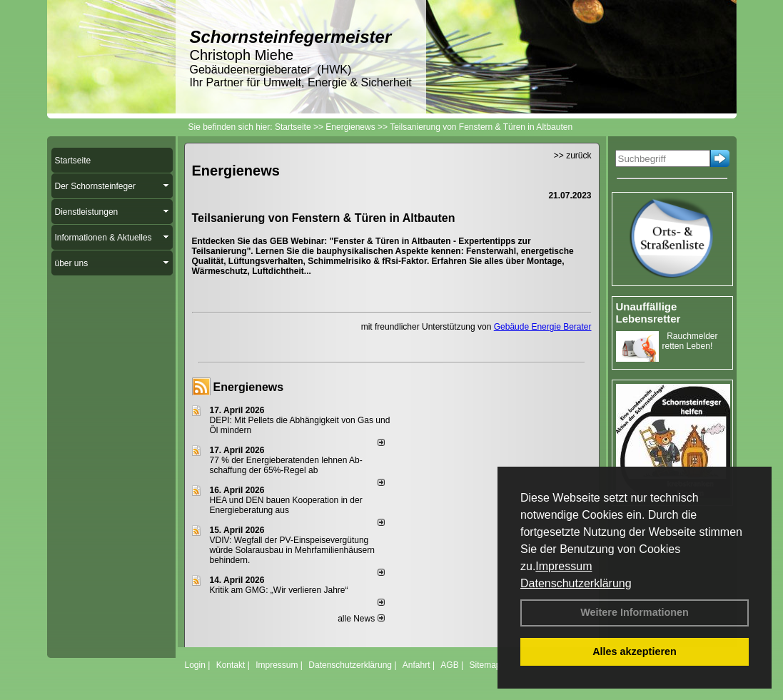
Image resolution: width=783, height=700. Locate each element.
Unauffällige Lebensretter (648, 313)
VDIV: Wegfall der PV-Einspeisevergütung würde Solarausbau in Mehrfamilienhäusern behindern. (292, 550)
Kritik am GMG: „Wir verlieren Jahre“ (279, 590)
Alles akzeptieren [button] (635, 651)
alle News (361, 619)
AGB (449, 665)
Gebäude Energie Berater (543, 327)
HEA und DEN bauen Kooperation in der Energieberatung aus (286, 505)
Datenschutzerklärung (576, 583)
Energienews (249, 387)
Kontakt (231, 665)
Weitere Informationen (635, 612)
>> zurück (573, 156)
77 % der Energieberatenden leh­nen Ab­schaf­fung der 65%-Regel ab (286, 465)
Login (195, 665)
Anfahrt (416, 665)
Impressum (564, 566)
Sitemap (485, 665)
